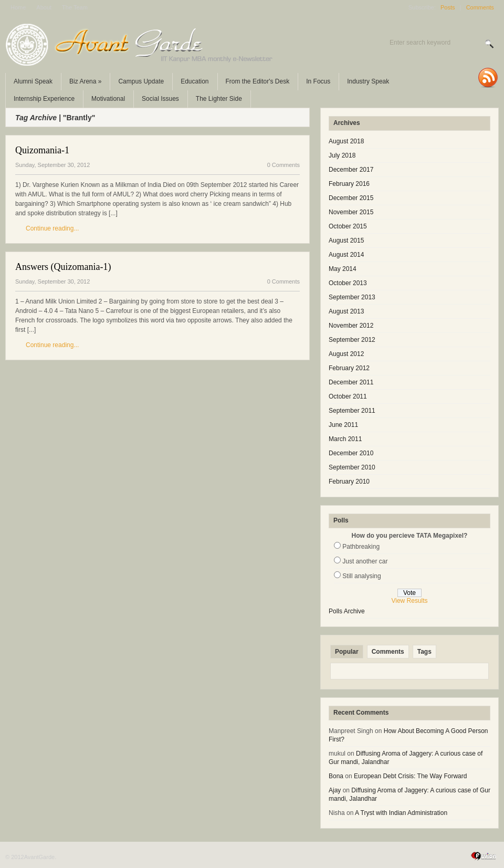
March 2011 (345, 439)
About (44, 7)
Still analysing (361, 576)
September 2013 (352, 297)
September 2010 (352, 467)
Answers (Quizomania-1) (63, 267)
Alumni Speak (33, 81)
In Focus (318, 81)
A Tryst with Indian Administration (401, 813)
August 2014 (346, 255)
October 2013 (348, 283)
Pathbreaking (361, 547)
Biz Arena (85, 81)
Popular (347, 652)
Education (195, 81)
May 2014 (343, 269)
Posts (448, 7)
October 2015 (348, 226)
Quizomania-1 (42, 150)
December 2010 (351, 453)
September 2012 (352, 340)
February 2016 (349, 184)
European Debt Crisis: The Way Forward (410, 776)
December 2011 (351, 382)
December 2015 (351, 198)
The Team (75, 7)
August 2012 (346, 354)
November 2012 (351, 326)
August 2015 (346, 240)
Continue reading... (52, 228)
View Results (409, 601)
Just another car (365, 561)
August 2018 (346, 141)
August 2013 (346, 311)
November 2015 (351, 212)
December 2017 (351, 170)
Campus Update (141, 81)
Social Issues (160, 99)
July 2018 (342, 155)
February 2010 (349, 482)
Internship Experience (44, 99)
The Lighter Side (219, 99)
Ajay (335, 790)
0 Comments (283, 165)
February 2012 (349, 368)
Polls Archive (347, 611)
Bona (336, 776)
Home (18, 7)
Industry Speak (368, 81)
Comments (480, 7)
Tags (424, 652)
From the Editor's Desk (258, 81)
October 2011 (348, 396)
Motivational (108, 99)
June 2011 (343, 425)
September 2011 (352, 411)
